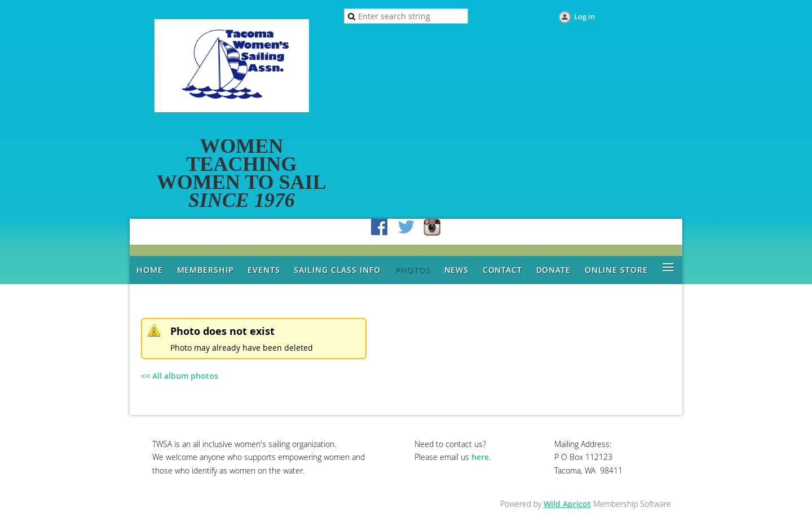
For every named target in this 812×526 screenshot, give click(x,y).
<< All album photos (180, 376)
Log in (584, 16)
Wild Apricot (567, 504)
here (480, 457)
